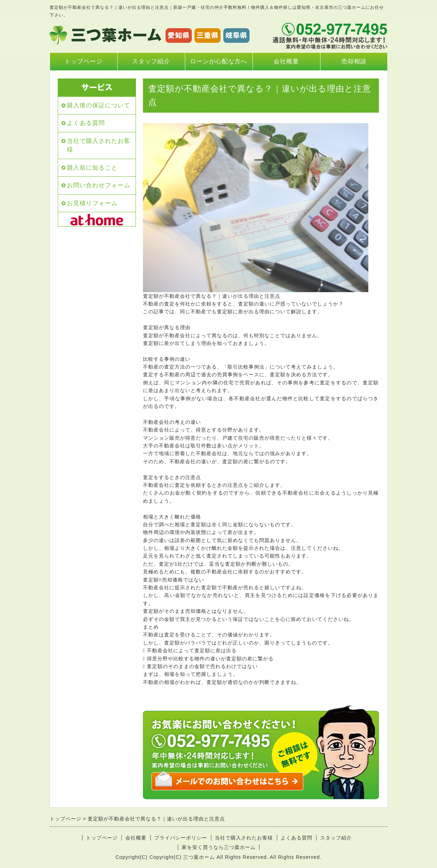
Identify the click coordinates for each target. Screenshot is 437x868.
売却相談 (354, 61)
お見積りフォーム (92, 203)
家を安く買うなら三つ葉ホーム (219, 847)
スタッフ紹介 (151, 61)
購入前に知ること (92, 168)
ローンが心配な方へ (219, 61)
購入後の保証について (99, 105)
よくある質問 (86, 123)
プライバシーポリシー (181, 838)
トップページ (83, 61)
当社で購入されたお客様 (99, 146)
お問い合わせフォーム (99, 185)
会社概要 (286, 61)
